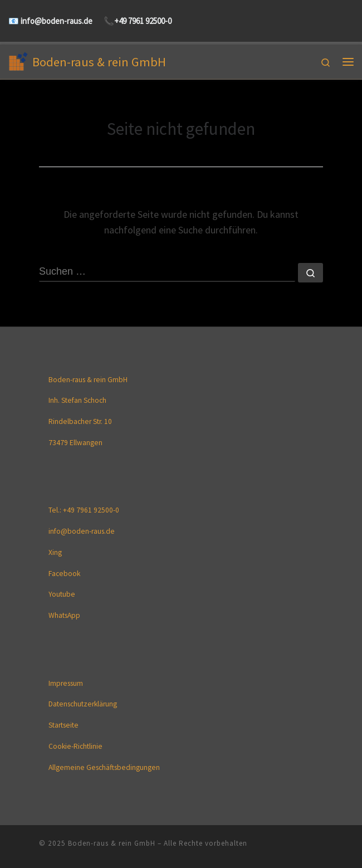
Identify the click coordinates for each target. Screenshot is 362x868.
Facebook (64, 574)
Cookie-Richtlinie (75, 746)
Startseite (63, 725)
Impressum (66, 683)
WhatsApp (64, 615)
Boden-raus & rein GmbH (112, 843)
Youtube (62, 594)
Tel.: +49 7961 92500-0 (84, 510)
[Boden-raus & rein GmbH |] (18, 60)
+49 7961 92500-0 (143, 21)
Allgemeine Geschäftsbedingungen (104, 767)
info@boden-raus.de (56, 21)
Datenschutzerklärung (83, 704)
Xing (55, 552)
